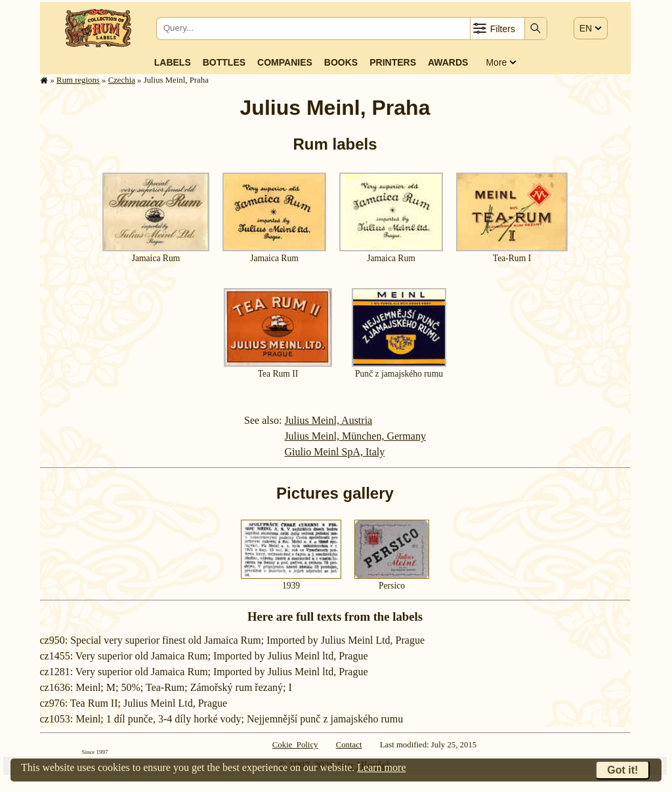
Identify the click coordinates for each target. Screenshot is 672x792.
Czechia (122, 80)
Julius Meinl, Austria (328, 420)
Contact (349, 745)
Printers (393, 62)
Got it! (622, 770)
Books (341, 62)
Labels (173, 62)
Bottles (224, 62)
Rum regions (78, 80)
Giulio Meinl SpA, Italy (334, 452)
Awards (448, 62)
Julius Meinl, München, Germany (355, 436)
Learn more (381, 767)
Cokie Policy (295, 745)
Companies (285, 62)
